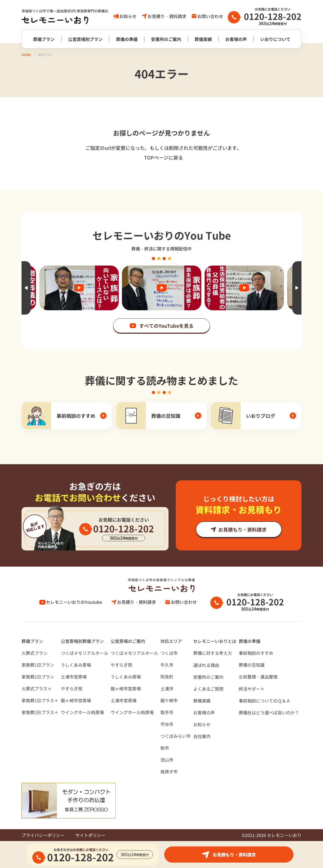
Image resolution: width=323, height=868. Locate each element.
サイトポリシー (90, 835)
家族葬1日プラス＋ (40, 700)
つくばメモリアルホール (85, 653)
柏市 (165, 748)
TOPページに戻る (164, 157)
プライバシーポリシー (43, 835)
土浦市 (167, 688)
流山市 (167, 760)
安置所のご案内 (166, 39)
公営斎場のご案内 (128, 641)
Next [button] (297, 288)
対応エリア (171, 641)
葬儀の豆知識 (252, 665)
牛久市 (167, 665)
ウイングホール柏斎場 (82, 712)
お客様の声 (236, 39)
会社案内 (202, 736)
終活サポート (252, 689)
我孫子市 (169, 771)
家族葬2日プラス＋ (40, 712)
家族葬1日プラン (38, 665)
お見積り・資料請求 (167, 16)
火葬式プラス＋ (37, 688)
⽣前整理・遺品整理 (258, 677)
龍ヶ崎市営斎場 (76, 700)
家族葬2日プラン (38, 677)
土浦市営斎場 (74, 677)
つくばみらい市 (175, 736)
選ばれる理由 (206, 665)
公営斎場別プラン (85, 39)
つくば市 (169, 653)
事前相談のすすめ (256, 653)
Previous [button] (26, 288)
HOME (26, 55)
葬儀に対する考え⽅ (213, 653)
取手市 (167, 712)
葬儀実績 (203, 39)
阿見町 (167, 677)
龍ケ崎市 (169, 700)
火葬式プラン (34, 653)
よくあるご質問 (208, 689)
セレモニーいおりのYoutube (74, 602)
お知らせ (128, 16)
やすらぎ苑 (72, 688)
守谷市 (167, 724)
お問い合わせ (210, 16)
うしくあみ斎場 (76, 665)
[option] (162, 288)
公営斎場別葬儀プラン (82, 641)
